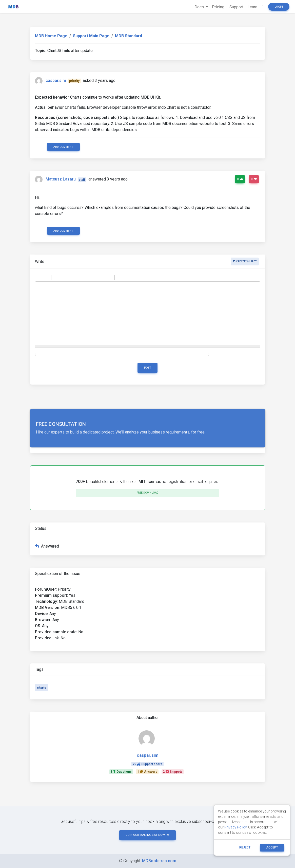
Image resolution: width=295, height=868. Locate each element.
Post (148, 368)
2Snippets (173, 772)
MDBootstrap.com (159, 861)
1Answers (147, 772)
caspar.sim (56, 80)
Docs (200, 7)
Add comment (63, 147)
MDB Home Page (51, 36)
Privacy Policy (235, 827)
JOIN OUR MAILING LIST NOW (148, 835)
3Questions (121, 772)
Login (279, 7)
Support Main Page (91, 36)
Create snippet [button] (245, 261)
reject (245, 847)
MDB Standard (129, 36)
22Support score (148, 764)
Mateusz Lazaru (61, 179)
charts (42, 688)
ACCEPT (272, 847)
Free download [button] (147, 493)
